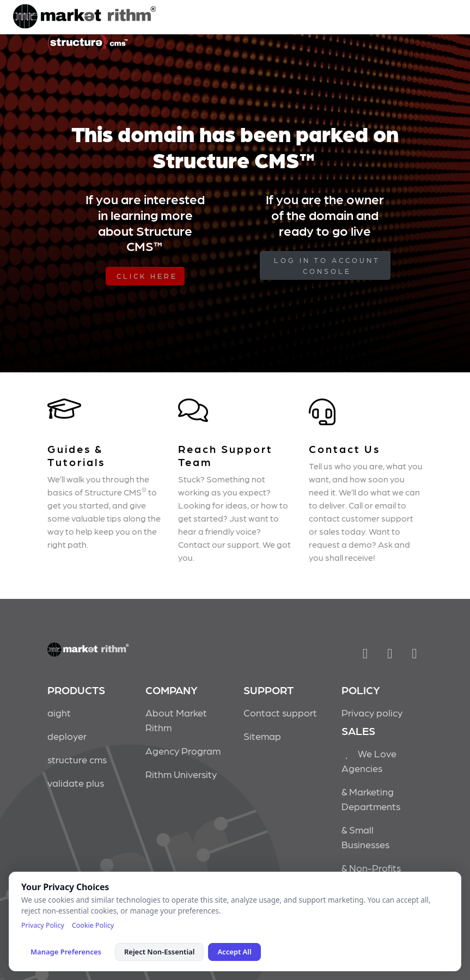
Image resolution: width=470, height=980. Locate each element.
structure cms (77, 759)
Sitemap (262, 736)
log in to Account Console (327, 265)
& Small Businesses (365, 837)
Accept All (234, 952)
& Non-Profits (371, 868)
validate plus (76, 783)
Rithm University (181, 774)
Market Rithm (84, 17)
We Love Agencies (369, 761)
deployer (67, 736)
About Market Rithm (176, 720)
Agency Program (183, 751)
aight (59, 712)
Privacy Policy (43, 925)
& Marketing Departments (371, 799)
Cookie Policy (93, 925)
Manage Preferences (66, 952)
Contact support (280, 712)
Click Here (147, 276)
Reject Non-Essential (159, 952)
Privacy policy (372, 712)
